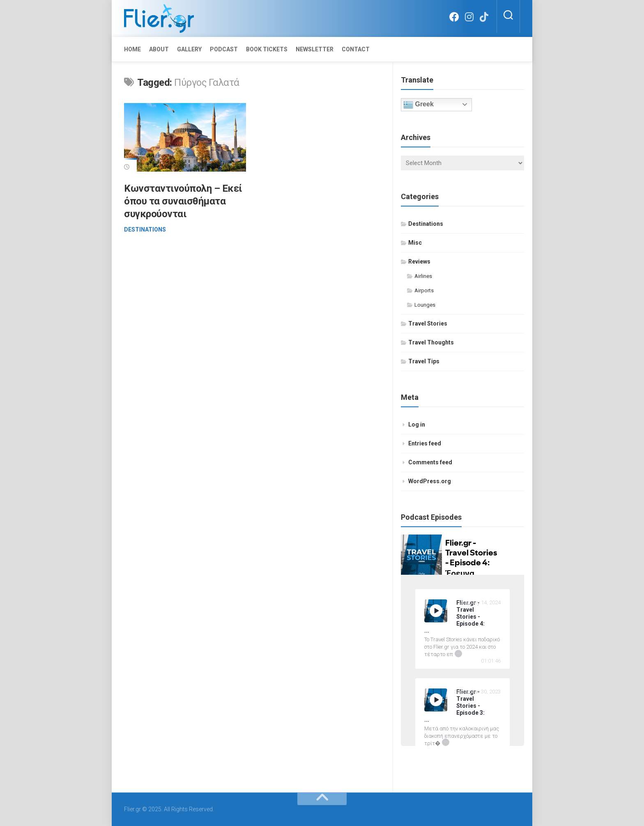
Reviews (419, 262)
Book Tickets (267, 49)
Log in (417, 424)
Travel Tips (424, 361)
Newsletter (315, 49)
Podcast (224, 49)
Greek (419, 105)
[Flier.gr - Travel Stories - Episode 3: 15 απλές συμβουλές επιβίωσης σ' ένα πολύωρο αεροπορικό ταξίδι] (462, 706)
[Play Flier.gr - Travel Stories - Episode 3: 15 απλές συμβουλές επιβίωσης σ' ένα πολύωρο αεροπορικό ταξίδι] (436, 700)
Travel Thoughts (431, 342)
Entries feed (425, 443)
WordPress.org (430, 481)
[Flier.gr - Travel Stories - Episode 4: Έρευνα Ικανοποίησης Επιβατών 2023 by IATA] (462, 617)
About (159, 49)
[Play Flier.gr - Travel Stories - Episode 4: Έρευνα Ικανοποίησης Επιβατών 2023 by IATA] (436, 611)
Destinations (145, 229)
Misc (415, 243)
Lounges (425, 305)
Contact (356, 49)
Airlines (423, 276)
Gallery (189, 49)
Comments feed (430, 462)
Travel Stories (428, 324)
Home (132, 49)
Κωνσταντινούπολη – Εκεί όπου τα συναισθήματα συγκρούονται (183, 201)
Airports (424, 290)
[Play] (436, 611)
